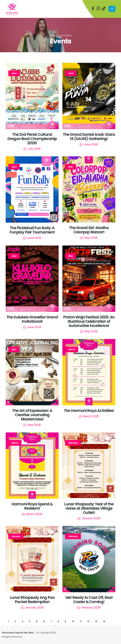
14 (104, 621)
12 (88, 621)
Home (52, 36)
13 (96, 621)
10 (73, 621)
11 (81, 621)
